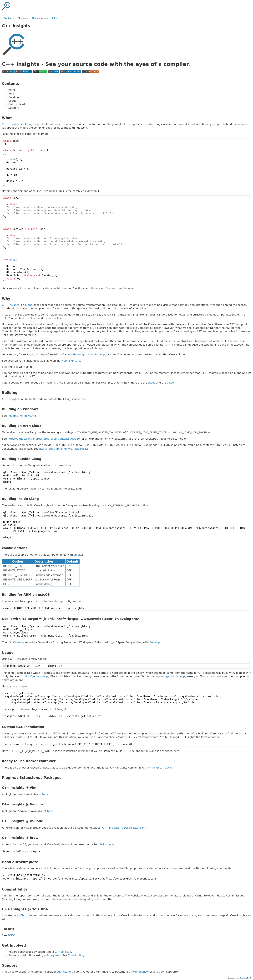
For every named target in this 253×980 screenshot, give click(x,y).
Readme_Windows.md (22, 416)
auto (113, 355)
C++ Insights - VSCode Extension (124, 828)
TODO (11, 935)
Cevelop (18, 643)
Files (56, 18)
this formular (106, 844)
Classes (23, 18)
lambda (72, 355)
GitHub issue (63, 952)
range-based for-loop (92, 355)
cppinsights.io (71, 361)
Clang (29, 124)
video (50, 318)
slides (34, 318)
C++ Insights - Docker (159, 768)
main (12, 159)
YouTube (22, 915)
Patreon (160, 972)
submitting (64, 972)
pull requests (52, 955)
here (176, 751)
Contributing (76, 955)
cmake (78, 555)
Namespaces (40, 18)
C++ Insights (10, 124)
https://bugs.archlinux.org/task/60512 (64, 449)
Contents (9, 18)
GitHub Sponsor (139, 972)
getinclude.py (176, 676)
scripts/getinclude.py (36, 677)
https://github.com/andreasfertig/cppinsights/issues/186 (44, 439)
